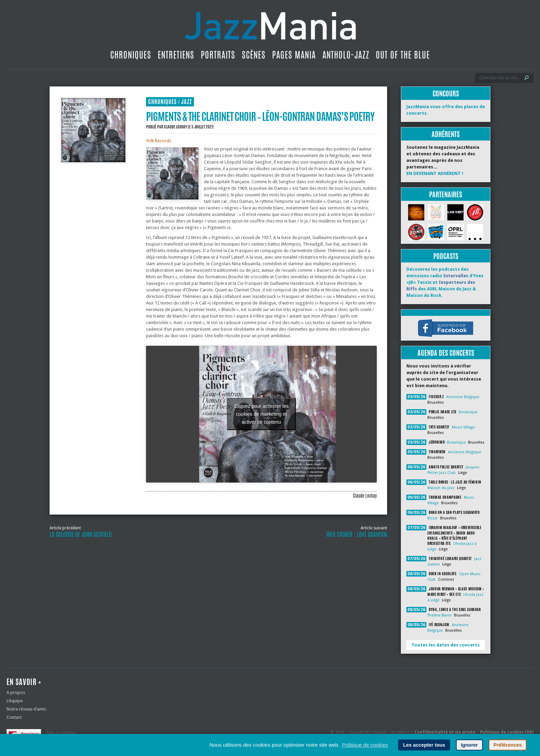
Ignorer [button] (469, 745)
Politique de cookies (365, 745)
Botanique (468, 412)
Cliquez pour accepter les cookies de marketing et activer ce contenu (261, 414)
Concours (446, 94)
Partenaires (446, 194)
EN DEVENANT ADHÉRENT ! (435, 173)
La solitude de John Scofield (81, 535)
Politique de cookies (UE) (507, 732)
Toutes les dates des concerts (446, 645)
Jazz (186, 102)
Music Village (463, 427)
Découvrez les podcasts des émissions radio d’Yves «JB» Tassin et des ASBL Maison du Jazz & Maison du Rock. (445, 282)
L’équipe (15, 701)
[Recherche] (500, 78)
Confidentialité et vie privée (445, 732)
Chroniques (131, 55)
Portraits (218, 55)
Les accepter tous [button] (424, 745)
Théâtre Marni (439, 615)
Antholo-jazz (346, 55)
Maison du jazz (441, 488)
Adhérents (446, 134)
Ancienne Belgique (463, 397)
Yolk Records (159, 141)
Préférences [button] (508, 745)
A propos (16, 692)
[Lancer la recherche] (527, 78)
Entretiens (176, 55)
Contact (14, 717)
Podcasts (446, 256)
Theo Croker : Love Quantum (357, 535)
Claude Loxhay (175, 127)
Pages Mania (294, 55)
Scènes (254, 55)
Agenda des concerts (446, 353)
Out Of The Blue (403, 55)
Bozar (433, 518)
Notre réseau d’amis (26, 709)
